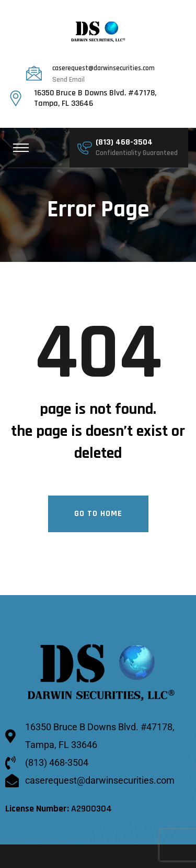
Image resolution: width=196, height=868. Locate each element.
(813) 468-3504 (124, 144)
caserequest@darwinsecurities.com (103, 69)
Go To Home (98, 515)
